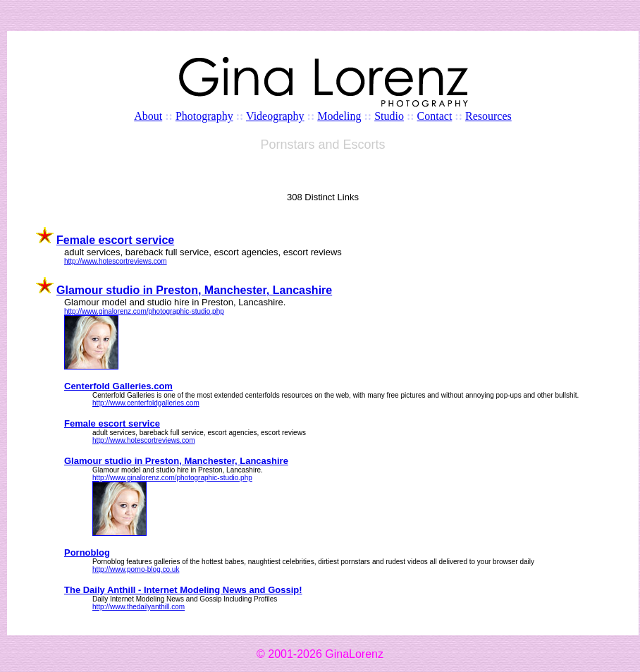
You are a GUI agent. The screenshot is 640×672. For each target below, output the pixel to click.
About (148, 116)
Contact (435, 116)
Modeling (339, 116)
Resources (488, 116)
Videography (275, 116)
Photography (204, 116)
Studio (389, 116)
